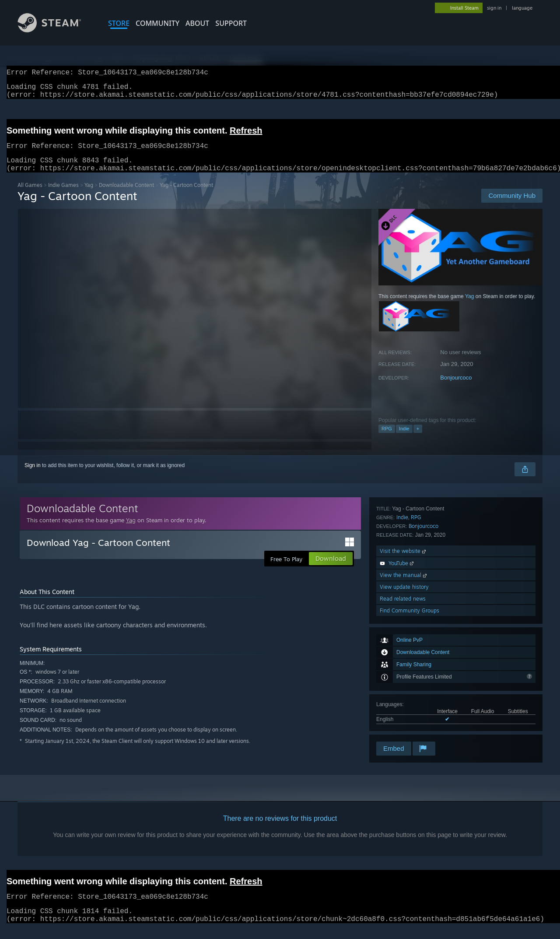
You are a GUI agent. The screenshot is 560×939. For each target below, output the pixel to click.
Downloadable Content (126, 195)
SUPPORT (231, 23)
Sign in (33, 476)
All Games (30, 195)
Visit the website (404, 669)
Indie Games (63, 195)
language (522, 8)
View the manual (404, 693)
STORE (119, 23)
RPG (387, 439)
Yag (89, 195)
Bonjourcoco (456, 388)
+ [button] (418, 439)
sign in (494, 8)
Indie (404, 439)
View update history (404, 705)
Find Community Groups (409, 728)
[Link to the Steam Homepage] (56, 30)
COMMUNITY (157, 23)
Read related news (403, 716)
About (197, 23)
